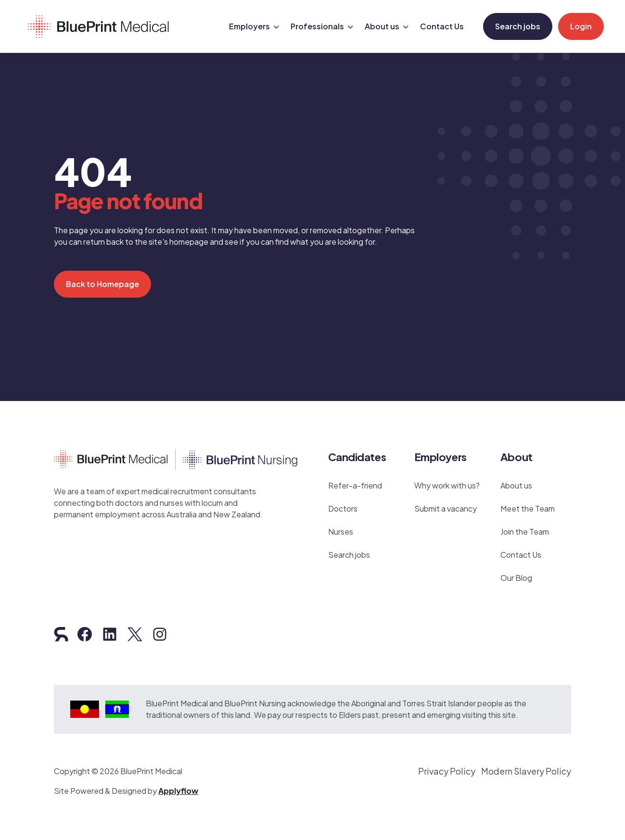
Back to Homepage (102, 279)
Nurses (341, 527)
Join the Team (525, 527)
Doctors (343, 504)
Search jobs (514, 24)
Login (577, 24)
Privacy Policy (447, 766)
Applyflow (178, 786)
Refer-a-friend (355, 481)
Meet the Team (528, 504)
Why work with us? (447, 481)
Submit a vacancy (446, 504)
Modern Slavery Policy (526, 766)
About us (516, 481)
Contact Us (521, 550)
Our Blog (516, 573)
